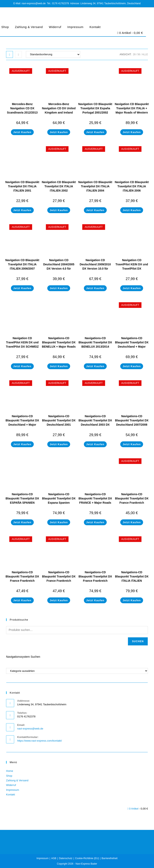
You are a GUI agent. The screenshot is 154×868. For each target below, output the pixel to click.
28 (134, 54)
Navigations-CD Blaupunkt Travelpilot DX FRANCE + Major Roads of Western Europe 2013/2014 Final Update (95, 503)
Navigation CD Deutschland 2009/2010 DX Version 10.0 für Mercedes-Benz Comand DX (95, 269)
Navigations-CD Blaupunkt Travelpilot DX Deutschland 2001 (59, 420)
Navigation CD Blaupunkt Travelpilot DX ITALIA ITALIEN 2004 (95, 186)
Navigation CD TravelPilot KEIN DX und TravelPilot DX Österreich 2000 (132, 266)
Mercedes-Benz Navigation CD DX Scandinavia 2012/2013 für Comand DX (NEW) (22, 110)
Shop (9, 776)
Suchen (138, 641)
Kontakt (95, 27)
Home (10, 771)
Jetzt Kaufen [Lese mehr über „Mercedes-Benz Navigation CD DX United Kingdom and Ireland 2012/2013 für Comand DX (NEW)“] (59, 132)
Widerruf (55, 27)
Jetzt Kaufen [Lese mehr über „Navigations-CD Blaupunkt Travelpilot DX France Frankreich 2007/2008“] (22, 600)
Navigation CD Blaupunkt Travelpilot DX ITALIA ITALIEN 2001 (22, 186)
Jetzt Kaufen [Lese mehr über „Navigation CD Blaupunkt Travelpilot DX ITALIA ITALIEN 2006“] (132, 210)
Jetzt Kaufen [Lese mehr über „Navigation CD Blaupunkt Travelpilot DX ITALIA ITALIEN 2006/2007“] (22, 288)
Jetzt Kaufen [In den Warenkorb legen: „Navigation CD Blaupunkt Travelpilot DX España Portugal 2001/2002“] (95, 132)
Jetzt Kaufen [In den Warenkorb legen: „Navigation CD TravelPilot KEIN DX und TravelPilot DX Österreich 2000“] (132, 288)
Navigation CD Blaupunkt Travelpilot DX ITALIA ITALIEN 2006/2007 (22, 264)
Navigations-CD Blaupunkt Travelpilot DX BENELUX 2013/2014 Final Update (95, 344)
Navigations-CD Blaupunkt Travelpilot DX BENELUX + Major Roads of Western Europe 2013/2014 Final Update (59, 347)
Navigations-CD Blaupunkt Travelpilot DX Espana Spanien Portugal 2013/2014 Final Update (59, 503)
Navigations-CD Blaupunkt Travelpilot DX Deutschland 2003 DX (95, 420)
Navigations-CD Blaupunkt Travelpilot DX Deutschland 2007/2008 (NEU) (132, 423)
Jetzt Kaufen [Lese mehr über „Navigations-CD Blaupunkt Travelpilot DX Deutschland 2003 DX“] (95, 444)
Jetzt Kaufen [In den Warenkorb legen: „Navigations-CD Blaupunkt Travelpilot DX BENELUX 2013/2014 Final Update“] (95, 366)
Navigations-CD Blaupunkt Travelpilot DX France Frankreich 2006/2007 (132, 501)
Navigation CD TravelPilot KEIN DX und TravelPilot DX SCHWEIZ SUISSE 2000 (22, 344)
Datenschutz (66, 858)
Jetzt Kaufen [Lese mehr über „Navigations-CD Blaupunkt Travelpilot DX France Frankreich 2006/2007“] (132, 522)
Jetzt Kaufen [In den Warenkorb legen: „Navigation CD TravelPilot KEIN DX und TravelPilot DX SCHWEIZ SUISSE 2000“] (22, 366)
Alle (145, 54)
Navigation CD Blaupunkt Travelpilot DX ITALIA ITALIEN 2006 (132, 186)
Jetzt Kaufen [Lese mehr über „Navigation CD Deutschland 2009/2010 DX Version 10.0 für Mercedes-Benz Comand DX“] (95, 288)
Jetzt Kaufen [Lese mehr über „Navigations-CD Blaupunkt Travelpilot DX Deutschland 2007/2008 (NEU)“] (132, 444)
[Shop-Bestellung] (53, 54)
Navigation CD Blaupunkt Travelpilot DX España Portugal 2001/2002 (95, 108)
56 (139, 54)
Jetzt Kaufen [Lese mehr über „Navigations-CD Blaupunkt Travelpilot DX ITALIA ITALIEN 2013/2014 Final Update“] (132, 600)
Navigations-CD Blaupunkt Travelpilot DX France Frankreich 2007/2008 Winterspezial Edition (59, 581)
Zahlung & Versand (29, 27)
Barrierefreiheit (110, 858)
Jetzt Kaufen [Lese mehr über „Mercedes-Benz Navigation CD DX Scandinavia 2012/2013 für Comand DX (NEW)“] (22, 132)
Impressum (75, 27)
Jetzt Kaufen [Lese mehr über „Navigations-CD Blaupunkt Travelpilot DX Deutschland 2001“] (59, 444)
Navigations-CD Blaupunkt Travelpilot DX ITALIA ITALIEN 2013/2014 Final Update (132, 579)
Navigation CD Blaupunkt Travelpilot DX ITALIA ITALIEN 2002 (59, 186)
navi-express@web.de (30, 729)
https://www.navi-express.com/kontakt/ (40, 741)
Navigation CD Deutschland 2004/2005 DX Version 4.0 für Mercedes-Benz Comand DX (59, 269)
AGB (54, 858)
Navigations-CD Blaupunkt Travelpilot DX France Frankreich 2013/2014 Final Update (95, 579)
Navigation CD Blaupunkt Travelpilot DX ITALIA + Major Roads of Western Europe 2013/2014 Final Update (132, 113)
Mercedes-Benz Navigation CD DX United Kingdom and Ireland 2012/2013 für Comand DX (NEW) (59, 113)
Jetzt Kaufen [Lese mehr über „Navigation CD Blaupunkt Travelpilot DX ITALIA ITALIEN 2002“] (59, 210)
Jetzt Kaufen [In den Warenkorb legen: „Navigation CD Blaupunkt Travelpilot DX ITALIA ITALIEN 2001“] (22, 210)
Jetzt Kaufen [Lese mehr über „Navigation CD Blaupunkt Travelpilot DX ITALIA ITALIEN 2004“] (95, 210)
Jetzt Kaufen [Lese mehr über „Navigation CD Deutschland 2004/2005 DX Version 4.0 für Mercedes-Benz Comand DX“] (59, 288)
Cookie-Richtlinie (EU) (87, 858)
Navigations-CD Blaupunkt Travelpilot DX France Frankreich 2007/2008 (22, 579)
